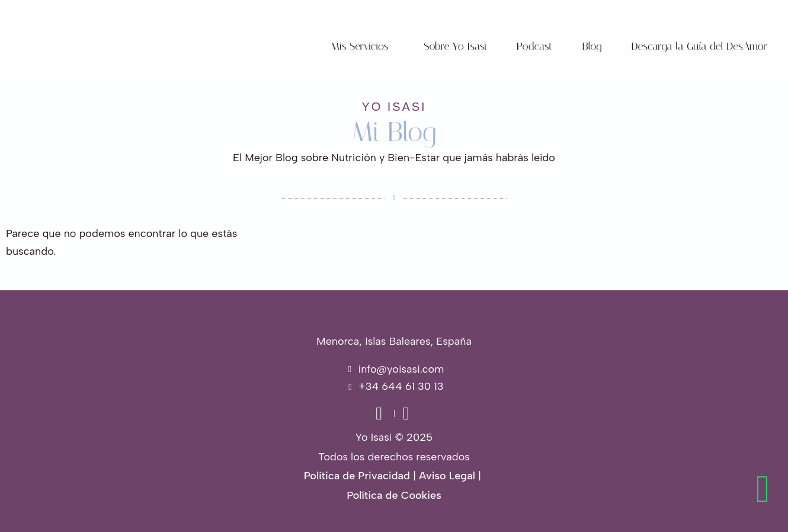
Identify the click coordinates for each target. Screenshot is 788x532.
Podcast (535, 46)
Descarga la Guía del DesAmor (699, 46)
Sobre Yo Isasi (455, 46)
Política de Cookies (394, 495)
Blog (592, 46)
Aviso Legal (447, 476)
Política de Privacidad (357, 476)
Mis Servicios (360, 46)
